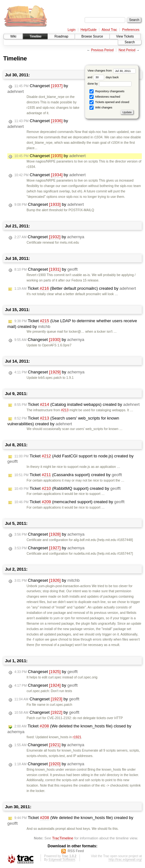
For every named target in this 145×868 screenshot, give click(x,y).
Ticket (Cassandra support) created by (68, 475)
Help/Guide (88, 30)
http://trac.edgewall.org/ (125, 860)
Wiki (13, 36)
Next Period (127, 50)
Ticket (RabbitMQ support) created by (68, 489)
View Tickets (125, 36)
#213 (65, 410)
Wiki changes (101, 108)
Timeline (35, 36)
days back (106, 77)
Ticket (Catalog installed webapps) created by (77, 405)
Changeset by (50, 156)
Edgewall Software (62, 860)
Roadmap (61, 36)
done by (110, 84)
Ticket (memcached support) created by (69, 502)
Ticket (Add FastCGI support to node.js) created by (70, 459)
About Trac (109, 30)
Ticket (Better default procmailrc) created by (75, 288)
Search (130, 42)
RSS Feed (76, 851)
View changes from (112, 71)
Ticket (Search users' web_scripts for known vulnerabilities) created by (63, 421)
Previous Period (102, 50)
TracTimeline (63, 838)
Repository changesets (107, 91)
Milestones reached (105, 97)
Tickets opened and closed (109, 102)
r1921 (77, 737)
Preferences (131, 30)
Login (72, 30)
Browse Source (92, 36)
